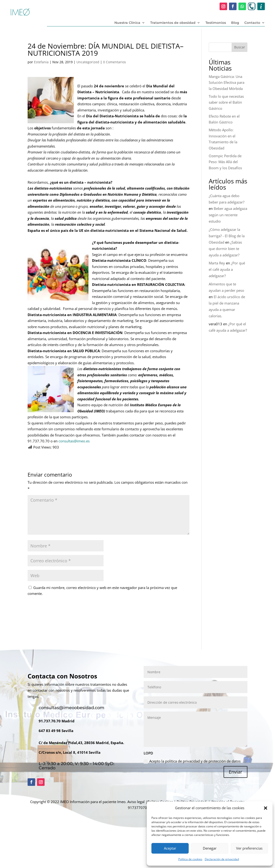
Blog (235, 23)
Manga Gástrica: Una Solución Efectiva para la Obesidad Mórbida (227, 83)
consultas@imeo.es (74, 441)
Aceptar (170, 848)
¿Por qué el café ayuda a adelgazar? (227, 269)
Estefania (41, 62)
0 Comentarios (115, 62)
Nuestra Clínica (127, 23)
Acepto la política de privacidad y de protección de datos (192, 761)
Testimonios (216, 23)
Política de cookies (190, 859)
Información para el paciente (93, 802)
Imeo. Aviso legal (131, 802)
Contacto (252, 23)
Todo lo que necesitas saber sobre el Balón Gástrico (226, 102)
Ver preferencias (249, 848)
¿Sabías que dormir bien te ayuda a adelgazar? (225, 249)
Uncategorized (88, 62)
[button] (266, 808)
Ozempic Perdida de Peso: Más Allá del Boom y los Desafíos (225, 162)
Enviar (235, 772)
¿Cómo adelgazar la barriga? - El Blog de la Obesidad (227, 236)
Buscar (240, 47)
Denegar (210, 848)
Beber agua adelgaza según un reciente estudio (228, 215)
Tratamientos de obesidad (173, 23)
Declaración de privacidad (222, 859)
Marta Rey (217, 263)
